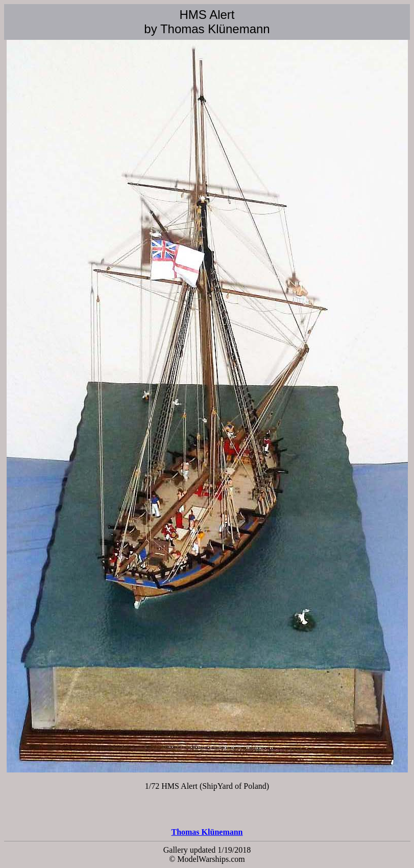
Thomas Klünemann (207, 832)
